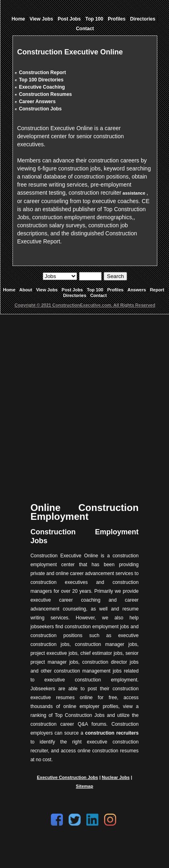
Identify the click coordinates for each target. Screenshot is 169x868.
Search (115, 276)
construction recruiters (112, 733)
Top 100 (94, 19)
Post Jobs (69, 19)
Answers (137, 290)
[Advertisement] (84, 402)
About (26, 290)
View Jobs (41, 19)
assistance (134, 193)
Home (18, 19)
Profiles (117, 19)
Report (157, 290)
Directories (143, 19)
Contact (85, 29)
